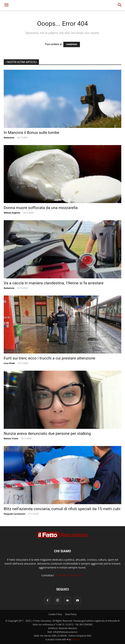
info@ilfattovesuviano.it (69, 575)
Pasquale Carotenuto (14, 514)
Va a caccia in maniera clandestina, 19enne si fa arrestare (54, 283)
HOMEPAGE (72, 44)
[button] (6, 5)
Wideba (76, 639)
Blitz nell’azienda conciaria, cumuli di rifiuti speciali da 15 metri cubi (62, 509)
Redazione (9, 138)
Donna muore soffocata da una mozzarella (41, 208)
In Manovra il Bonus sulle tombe (31, 133)
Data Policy (71, 614)
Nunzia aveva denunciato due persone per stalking (47, 433)
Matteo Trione (11, 438)
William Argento (12, 213)
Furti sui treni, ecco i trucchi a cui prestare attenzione (49, 358)
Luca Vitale (9, 363)
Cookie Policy (55, 614)
